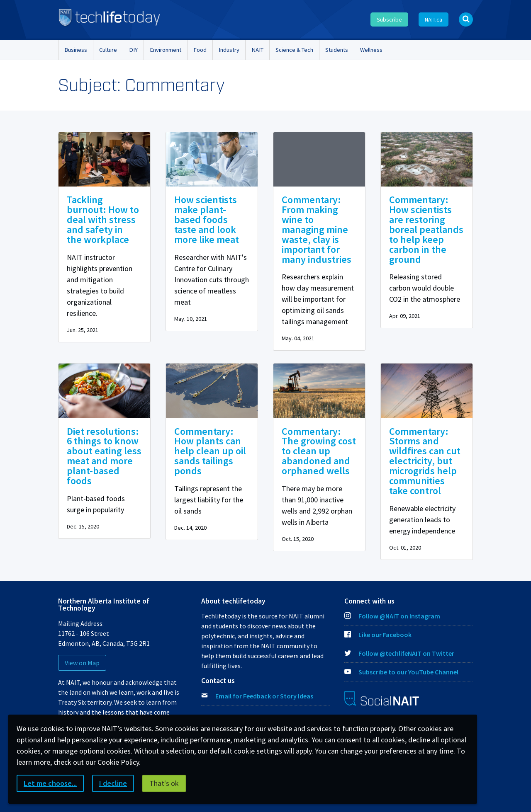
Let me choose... (50, 783)
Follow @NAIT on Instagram (392, 616)
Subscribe (389, 19)
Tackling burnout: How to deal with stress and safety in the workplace (103, 219)
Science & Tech (294, 50)
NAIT (257, 50)
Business (76, 50)
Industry (229, 50)
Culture (108, 50)
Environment (166, 50)
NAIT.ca (434, 19)
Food (200, 50)
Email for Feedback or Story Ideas (264, 696)
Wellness (371, 50)
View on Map (82, 663)
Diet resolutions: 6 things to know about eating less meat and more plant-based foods (104, 456)
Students (337, 50)
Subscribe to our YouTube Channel (401, 672)
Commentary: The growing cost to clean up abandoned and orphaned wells (319, 451)
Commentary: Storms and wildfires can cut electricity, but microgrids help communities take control (425, 461)
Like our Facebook (378, 635)
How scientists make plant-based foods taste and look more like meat (207, 219)
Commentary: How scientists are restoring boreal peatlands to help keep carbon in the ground (426, 229)
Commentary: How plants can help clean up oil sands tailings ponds (210, 451)
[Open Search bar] (466, 19)
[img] (104, 159)
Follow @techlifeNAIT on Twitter (399, 653)
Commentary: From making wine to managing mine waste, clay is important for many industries (317, 229)
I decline (113, 783)
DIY (133, 50)
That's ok (164, 783)
